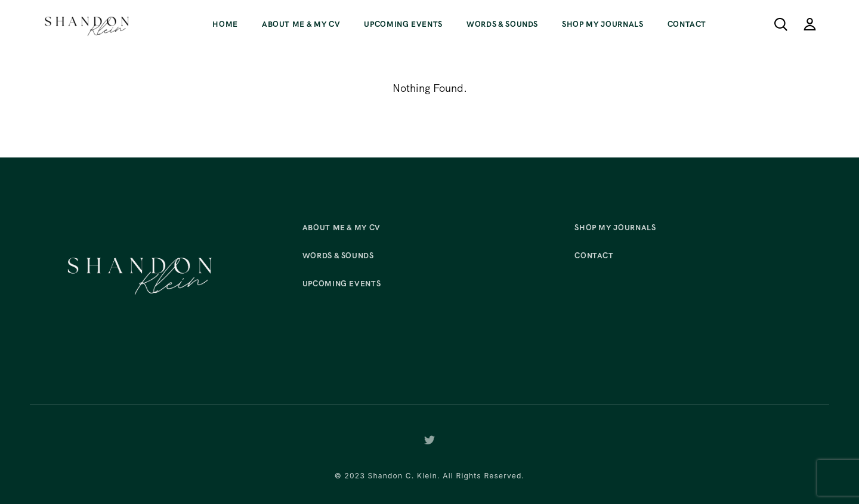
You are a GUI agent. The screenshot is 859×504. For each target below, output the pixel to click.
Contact (687, 24)
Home (225, 24)
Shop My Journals (602, 24)
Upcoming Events (403, 24)
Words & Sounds (502, 24)
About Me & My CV (301, 24)
